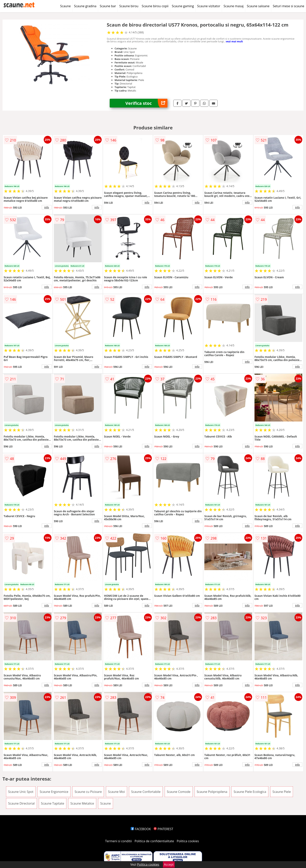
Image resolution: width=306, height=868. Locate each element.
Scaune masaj (233, 6)
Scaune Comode (179, 792)
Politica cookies (188, 841)
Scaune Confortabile (146, 792)
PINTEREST (163, 829)
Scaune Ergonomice (54, 792)
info (47, 207)
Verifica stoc (146, 103)
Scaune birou (129, 6)
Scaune (65, 6)
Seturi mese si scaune (289, 6)
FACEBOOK (141, 829)
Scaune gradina (85, 6)
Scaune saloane (258, 6)
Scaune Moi (117, 792)
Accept (169, 864)
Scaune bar (108, 6)
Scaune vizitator (209, 6)
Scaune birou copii (155, 6)
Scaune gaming (183, 6)
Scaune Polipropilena (212, 792)
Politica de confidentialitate (154, 841)
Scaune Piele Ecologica (250, 792)
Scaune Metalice (82, 803)
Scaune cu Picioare (88, 792)
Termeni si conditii (119, 841)
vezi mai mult (234, 41)
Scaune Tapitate (53, 803)
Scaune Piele (282, 792)
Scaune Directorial (21, 803)
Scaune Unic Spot (21, 792)
